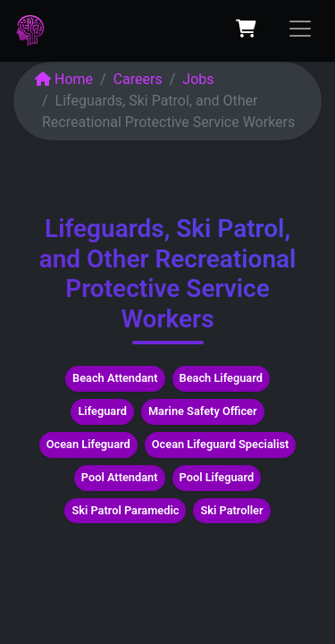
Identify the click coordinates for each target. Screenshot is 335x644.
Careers (138, 79)
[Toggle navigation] (300, 29)
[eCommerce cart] (246, 29)
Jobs (198, 79)
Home (64, 79)
